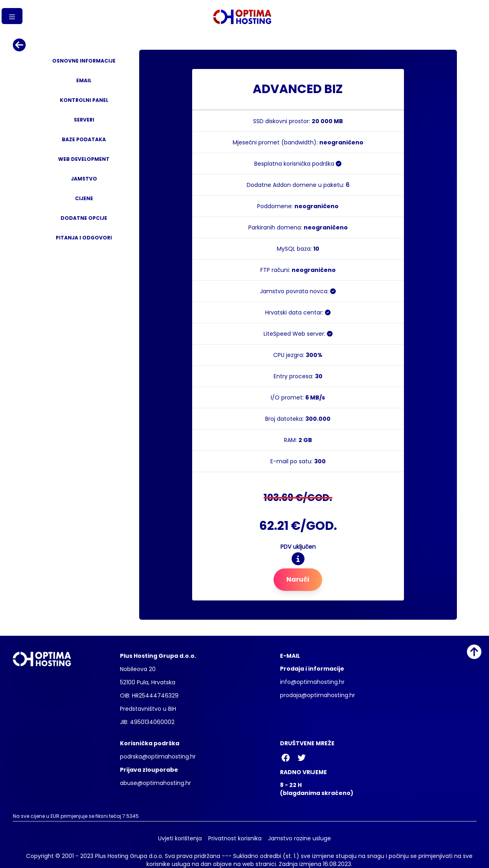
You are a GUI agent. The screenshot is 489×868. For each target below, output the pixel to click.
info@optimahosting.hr (312, 682)
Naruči (298, 579)
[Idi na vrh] (474, 652)
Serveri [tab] (84, 120)
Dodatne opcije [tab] (84, 218)
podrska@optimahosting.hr (158, 756)
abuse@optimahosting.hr (155, 783)
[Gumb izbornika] (12, 16)
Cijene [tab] (84, 198)
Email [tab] (84, 80)
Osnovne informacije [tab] (84, 61)
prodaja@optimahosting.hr (318, 695)
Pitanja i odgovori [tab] (84, 238)
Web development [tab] (84, 159)
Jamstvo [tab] (84, 179)
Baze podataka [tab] (84, 139)
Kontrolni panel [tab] (84, 100)
